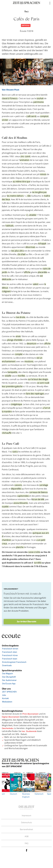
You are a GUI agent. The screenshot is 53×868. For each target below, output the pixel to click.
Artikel (21, 608)
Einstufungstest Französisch (14, 662)
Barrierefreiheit (26, 829)
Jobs (4, 695)
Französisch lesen (10, 659)
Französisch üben (10, 652)
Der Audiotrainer (9, 680)
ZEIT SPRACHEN (9, 692)
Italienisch (39, 784)
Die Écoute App (9, 684)
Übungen (42, 608)
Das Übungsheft (9, 677)
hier (23, 731)
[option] (27, 785)
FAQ (27, 843)
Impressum (26, 816)
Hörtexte (29, 608)
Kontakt (6, 698)
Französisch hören (10, 655)
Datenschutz (26, 822)
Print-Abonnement (30, 714)
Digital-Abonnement (11, 717)
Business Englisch (27, 785)
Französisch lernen (10, 649)
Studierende (31, 731)
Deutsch (14, 784)
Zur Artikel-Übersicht (27, 622)
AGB (27, 836)
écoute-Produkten (20, 611)
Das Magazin (8, 673)
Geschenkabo (8, 728)
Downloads (7, 665)
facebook (26, 850)
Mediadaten (7, 702)
